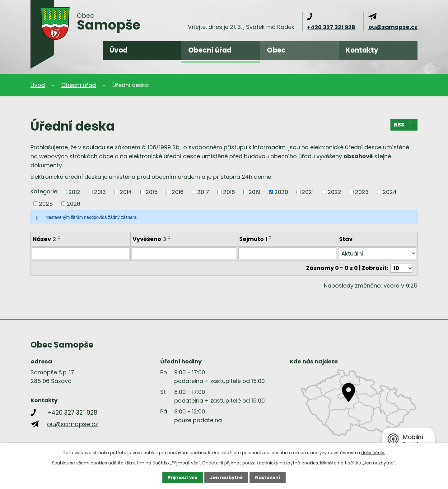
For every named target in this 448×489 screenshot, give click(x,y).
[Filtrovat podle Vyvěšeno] (184, 253)
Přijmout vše (183, 477)
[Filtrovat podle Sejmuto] (287, 253)
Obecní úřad (210, 50)
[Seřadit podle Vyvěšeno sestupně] (170, 238)
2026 (73, 203)
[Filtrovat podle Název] (81, 253)
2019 (254, 192)
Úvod (119, 50)
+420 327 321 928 (331, 27)
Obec (276, 50)
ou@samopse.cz (393, 27)
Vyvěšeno (149, 239)
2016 (178, 192)
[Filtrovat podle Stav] (377, 253)
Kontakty (362, 50)
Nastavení (268, 477)
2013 (100, 192)
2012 (74, 192)
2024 (390, 192)
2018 (229, 192)
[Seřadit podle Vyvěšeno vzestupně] (170, 236)
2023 (362, 192)
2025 (46, 203)
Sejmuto (253, 239)
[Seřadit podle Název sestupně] (59, 238)
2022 (334, 192)
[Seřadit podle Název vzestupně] (59, 236)
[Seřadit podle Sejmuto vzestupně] (271, 236)
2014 (126, 192)
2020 (281, 192)
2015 (152, 192)
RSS (404, 125)
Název (44, 239)
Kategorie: (44, 191)
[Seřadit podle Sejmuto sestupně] (271, 238)
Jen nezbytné (226, 477)
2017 (203, 192)
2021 (308, 192)
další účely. (373, 453)
